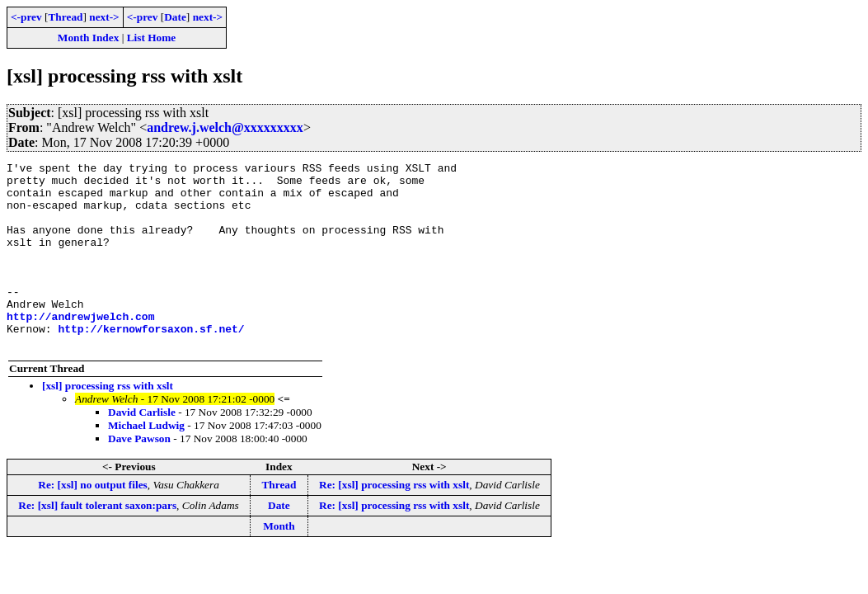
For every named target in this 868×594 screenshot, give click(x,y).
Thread (65, 17)
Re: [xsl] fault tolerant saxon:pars (97, 542)
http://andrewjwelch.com (80, 348)
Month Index (88, 38)
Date (175, 17)
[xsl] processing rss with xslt (108, 423)
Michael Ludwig (146, 462)
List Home (152, 38)
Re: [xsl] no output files (93, 522)
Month (279, 563)
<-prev (26, 17)
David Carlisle (142, 449)
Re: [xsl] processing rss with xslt (394, 522)
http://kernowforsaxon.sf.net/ (151, 363)
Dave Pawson (139, 476)
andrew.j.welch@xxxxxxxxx (225, 127)
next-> (104, 17)
